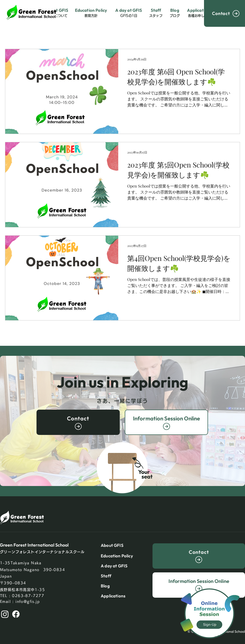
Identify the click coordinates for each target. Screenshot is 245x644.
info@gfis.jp (28, 601)
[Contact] (224, 13)
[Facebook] (16, 614)
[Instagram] (5, 614)
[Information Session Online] (166, 422)
